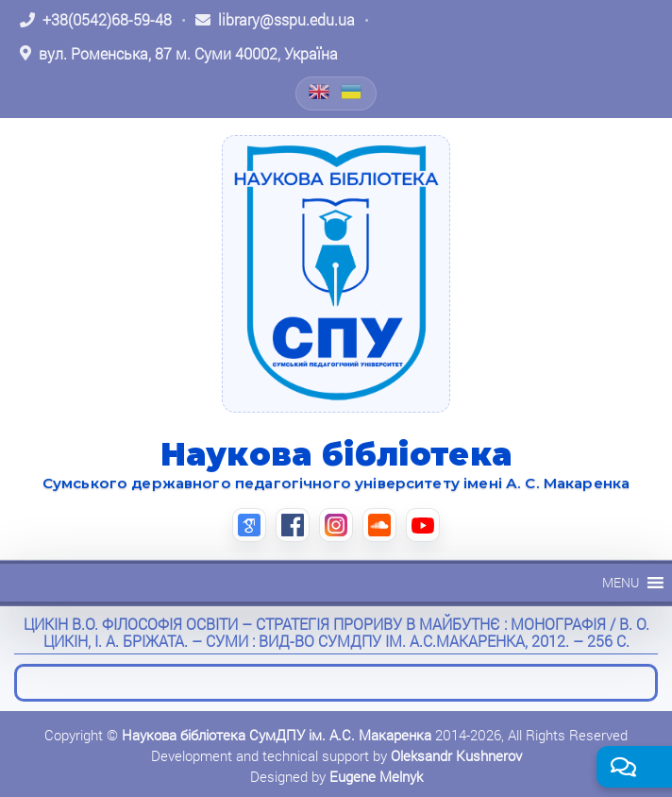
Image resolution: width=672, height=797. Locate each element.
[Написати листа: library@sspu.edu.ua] (275, 20)
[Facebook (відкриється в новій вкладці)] (293, 525)
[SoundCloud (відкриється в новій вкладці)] (379, 525)
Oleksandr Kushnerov (456, 755)
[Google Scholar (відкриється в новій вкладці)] (249, 525)
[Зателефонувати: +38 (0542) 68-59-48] (96, 20)
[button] (621, 583)
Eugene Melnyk (376, 776)
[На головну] (336, 274)
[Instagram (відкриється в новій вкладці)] (336, 525)
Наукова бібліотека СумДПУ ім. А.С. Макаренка (277, 735)
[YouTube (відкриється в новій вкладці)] (423, 525)
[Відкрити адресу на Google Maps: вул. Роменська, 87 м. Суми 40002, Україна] (179, 54)
